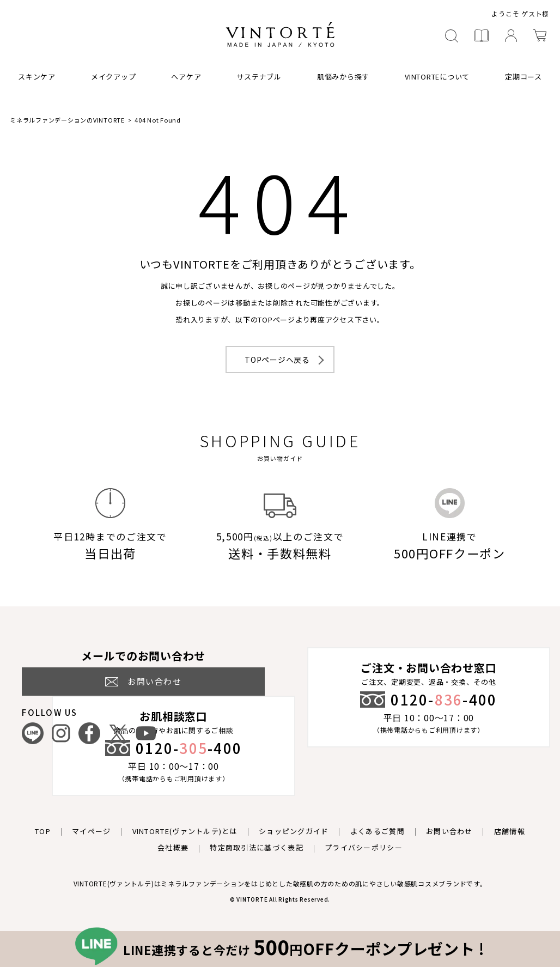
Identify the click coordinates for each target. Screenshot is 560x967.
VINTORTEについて (437, 77)
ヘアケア (186, 77)
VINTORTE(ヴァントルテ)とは (185, 831)
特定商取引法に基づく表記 (257, 847)
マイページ (92, 831)
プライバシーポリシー (364, 847)
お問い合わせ (449, 831)
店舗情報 (510, 831)
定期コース (524, 77)
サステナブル (259, 77)
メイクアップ (114, 77)
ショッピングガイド (294, 831)
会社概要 (173, 847)
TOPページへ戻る (277, 360)
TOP (43, 831)
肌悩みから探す (343, 77)
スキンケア (37, 77)
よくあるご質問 (378, 831)
